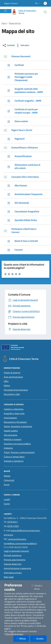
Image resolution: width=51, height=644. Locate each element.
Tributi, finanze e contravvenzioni (19, 452)
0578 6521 (13, 522)
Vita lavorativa (11, 435)
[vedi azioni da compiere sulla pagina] (22, 45)
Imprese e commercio (14, 461)
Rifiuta (23, 639)
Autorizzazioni (10, 418)
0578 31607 (13, 526)
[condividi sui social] (8, 45)
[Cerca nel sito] (45, 12)
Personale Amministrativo (16, 390)
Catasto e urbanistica (14, 409)
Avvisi (7, 484)
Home (4, 23)
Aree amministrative (13, 377)
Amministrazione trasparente (17, 568)
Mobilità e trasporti (13, 439)
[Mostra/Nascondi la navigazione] (5, 11)
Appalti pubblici (11, 431)
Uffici (6, 381)
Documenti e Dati (12, 394)
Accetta (40, 639)
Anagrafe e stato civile (14, 413)
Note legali (9, 577)
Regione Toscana (11, 3)
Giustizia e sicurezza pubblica (17, 444)
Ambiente (8, 448)
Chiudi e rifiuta (39, 587)
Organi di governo (12, 373)
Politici (7, 386)
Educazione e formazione (15, 422)
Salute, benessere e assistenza (18, 426)
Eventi (7, 504)
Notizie (7, 476)
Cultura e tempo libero (14, 457)
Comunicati (9, 480)
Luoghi (7, 499)
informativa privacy (14, 634)
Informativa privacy (13, 573)
